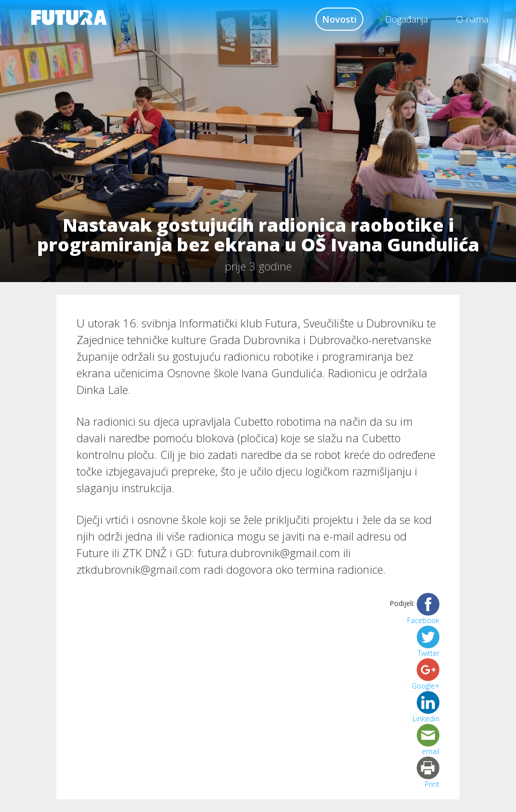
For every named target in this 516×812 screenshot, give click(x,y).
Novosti (339, 19)
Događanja (406, 19)
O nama (472, 19)
